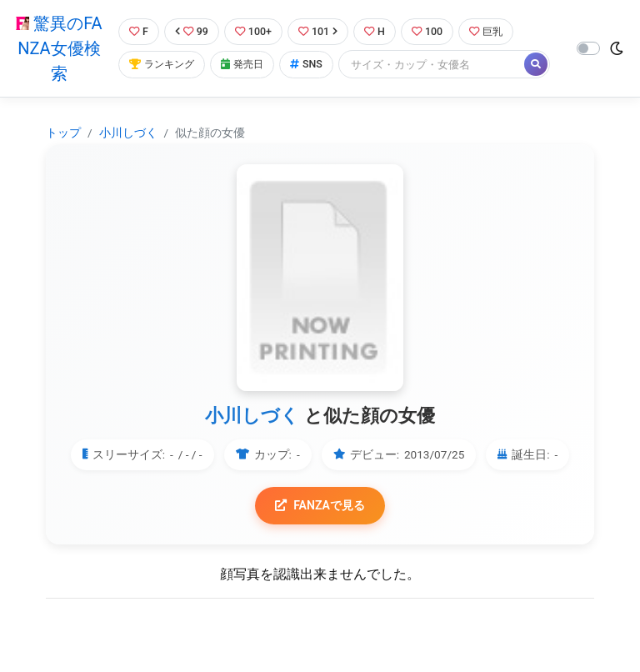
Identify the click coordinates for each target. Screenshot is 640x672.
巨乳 (493, 31)
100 (432, 31)
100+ (254, 31)
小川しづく (128, 133)
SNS (312, 65)
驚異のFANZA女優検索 (58, 48)
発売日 (246, 65)
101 (320, 31)
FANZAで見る (320, 506)
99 (192, 31)
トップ (63, 133)
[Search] (437, 65)
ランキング (162, 65)
